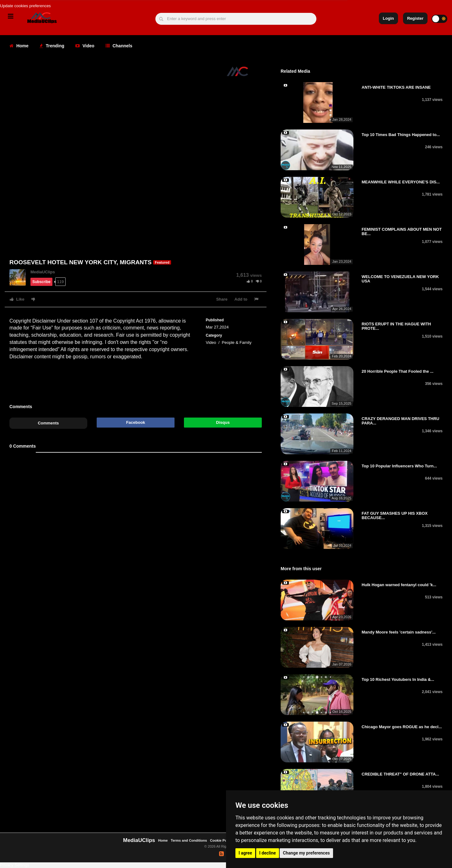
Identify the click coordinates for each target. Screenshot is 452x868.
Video (85, 46)
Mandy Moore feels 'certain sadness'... (399, 632)
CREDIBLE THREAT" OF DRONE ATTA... (400, 774)
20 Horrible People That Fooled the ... (398, 371)
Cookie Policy (222, 840)
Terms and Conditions (189, 840)
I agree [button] (245, 853)
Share (222, 299)
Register (415, 18)
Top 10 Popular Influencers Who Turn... (399, 466)
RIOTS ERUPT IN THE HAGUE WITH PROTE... (396, 326)
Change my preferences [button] (306, 853)
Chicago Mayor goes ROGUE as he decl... (402, 727)
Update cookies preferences (25, 6)
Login (388, 18)
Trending (52, 46)
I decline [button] (268, 853)
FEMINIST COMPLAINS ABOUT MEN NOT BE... (402, 231)
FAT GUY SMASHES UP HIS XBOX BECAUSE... (395, 516)
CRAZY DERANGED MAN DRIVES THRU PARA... (401, 421)
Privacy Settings (15, 865)
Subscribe (41, 282)
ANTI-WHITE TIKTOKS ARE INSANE (396, 87)
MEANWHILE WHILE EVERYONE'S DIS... (401, 182)
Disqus (223, 422)
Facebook (136, 422)
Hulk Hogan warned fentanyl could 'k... (399, 585)
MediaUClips (43, 272)
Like (17, 299)
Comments (48, 423)
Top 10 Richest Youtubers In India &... (398, 679)
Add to (241, 299)
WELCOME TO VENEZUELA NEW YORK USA (400, 279)
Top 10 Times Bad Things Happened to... (401, 135)
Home (19, 46)
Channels (119, 46)
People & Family (237, 342)
